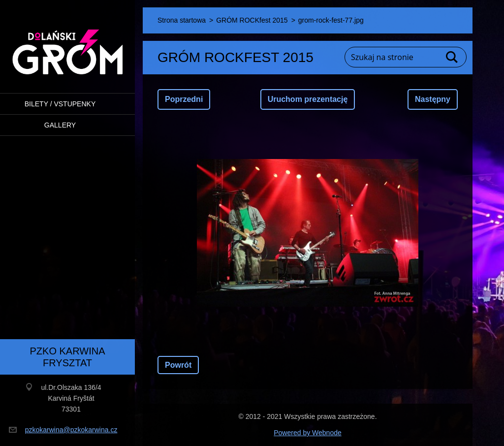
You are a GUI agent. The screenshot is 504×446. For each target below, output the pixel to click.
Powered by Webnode (308, 433)
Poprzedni (184, 99)
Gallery (60, 125)
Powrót (178, 365)
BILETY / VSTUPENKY (60, 104)
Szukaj (452, 57)
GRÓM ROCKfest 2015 (252, 20)
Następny (433, 99)
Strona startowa (182, 20)
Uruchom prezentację (308, 99)
